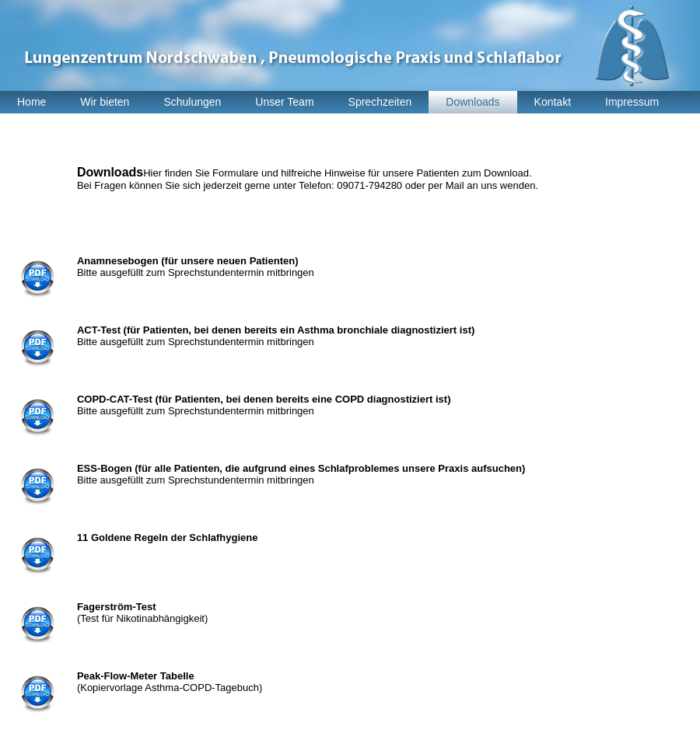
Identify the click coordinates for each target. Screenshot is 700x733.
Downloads (472, 102)
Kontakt (553, 102)
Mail (456, 185)
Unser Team (284, 102)
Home (31, 102)
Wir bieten (105, 102)
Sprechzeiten (380, 102)
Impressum (632, 102)
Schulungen (192, 102)
